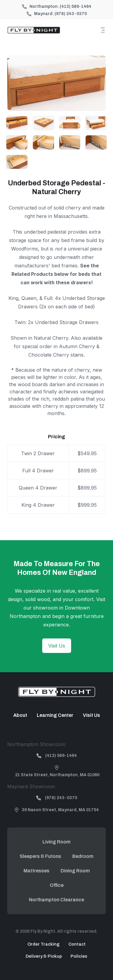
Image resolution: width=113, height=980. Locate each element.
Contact (77, 944)
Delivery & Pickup (44, 956)
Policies (79, 956)
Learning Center (55, 715)
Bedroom (83, 856)
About (20, 715)
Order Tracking (44, 944)
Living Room (56, 842)
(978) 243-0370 (71, 14)
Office (57, 885)
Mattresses (36, 871)
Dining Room (75, 871)
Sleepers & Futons (40, 856)
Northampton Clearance (56, 900)
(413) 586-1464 (75, 6)
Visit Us (57, 646)
